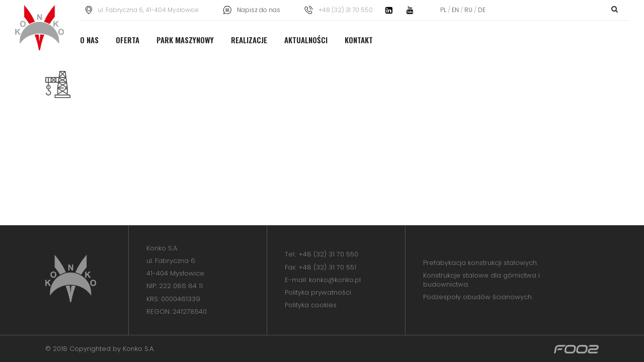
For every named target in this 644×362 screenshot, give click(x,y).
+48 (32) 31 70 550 (328, 254)
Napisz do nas (259, 10)
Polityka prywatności (318, 292)
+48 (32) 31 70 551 (327, 267)
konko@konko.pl (335, 280)
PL (444, 10)
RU (468, 10)
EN (455, 10)
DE (481, 10)
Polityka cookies (311, 305)
